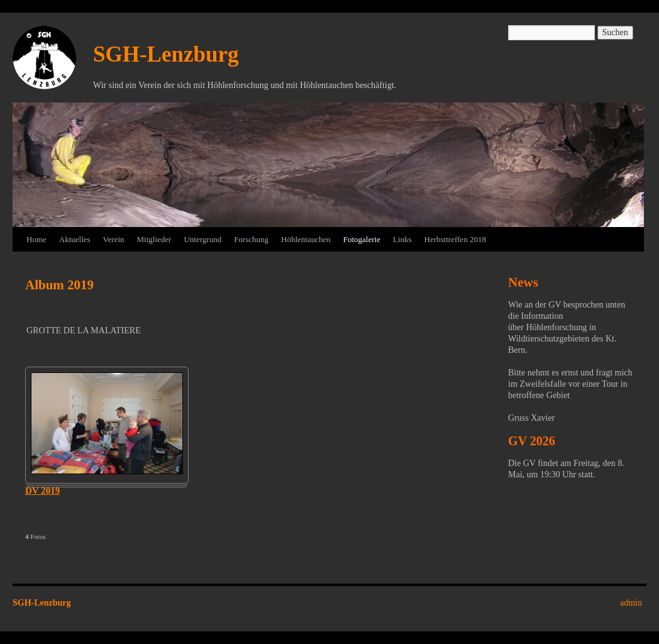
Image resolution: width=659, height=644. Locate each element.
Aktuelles (75, 239)
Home (36, 239)
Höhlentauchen (306, 239)
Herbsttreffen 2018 (455, 239)
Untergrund (202, 239)
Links (402, 239)
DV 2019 (42, 491)
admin (631, 603)
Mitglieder (154, 239)
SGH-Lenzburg (166, 54)
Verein (114, 239)
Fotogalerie (362, 239)
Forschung (251, 239)
